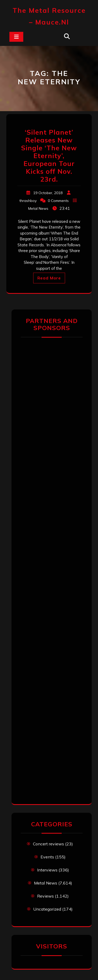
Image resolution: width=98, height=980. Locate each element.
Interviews (47, 870)
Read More (49, 278)
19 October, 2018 (48, 193)
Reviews (45, 896)
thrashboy (28, 201)
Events (47, 857)
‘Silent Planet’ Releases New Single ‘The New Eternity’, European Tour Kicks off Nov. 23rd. (49, 156)
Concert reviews (48, 844)
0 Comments (58, 201)
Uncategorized (47, 909)
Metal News (38, 208)
